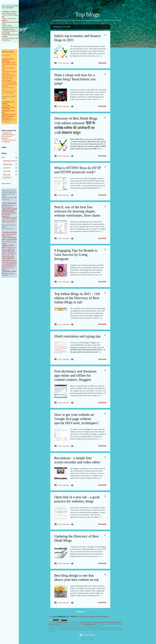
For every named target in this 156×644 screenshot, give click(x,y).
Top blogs (87, 14)
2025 (3, 157)
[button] (105, 35)
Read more (102, 63)
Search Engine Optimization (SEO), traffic (10, 27)
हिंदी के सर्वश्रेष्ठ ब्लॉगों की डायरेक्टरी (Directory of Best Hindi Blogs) (9, 205)
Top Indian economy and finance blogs (9, 76)
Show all (104, 27)
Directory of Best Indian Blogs (8, 60)
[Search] (123, 5)
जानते (11, 266)
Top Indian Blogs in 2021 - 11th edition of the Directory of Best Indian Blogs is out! (77, 298)
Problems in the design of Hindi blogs (9, 248)
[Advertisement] (118, 54)
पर (2, 242)
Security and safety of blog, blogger (9, 32)
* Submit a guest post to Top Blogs (9, 141)
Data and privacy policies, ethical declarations (94, 617)
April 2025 (7, 175)
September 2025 (9, 161)
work (54, 622)
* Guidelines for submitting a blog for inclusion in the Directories (8, 136)
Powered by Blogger (87, 635)
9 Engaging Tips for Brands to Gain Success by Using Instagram (76, 255)
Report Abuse (6, 183)
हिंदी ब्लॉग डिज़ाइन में (8, 245)
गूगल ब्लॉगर (8, 232)
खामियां (4, 247)
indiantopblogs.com (90, 624)
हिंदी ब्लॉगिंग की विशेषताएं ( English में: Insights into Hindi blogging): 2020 (9, 220)
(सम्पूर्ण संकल (5, 260)
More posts (80, 612)
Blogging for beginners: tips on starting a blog (10, 12)
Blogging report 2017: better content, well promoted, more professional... (9, 117)
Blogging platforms (9, 29)
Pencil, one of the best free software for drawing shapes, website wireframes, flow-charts (77, 211)
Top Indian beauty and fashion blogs (9, 72)
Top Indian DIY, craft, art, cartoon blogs (9, 92)
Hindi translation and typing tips (78, 336)
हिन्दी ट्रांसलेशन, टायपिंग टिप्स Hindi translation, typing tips (9, 273)
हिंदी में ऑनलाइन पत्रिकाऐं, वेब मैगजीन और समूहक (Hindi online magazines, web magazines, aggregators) (9, 213)
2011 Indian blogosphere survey (8, 106)
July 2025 (7, 168)
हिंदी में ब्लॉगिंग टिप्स (8, 258)
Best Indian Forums (9, 63)
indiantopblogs (62, 622)
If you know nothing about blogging (9, 268)
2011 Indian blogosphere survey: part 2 (8, 111)
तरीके (12, 253)
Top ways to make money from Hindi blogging (9, 255)
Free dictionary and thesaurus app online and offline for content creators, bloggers (75, 375)
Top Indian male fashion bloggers (7, 80)
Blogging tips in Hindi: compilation (9, 261)
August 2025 (8, 164)
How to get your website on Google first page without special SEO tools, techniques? (76, 419)
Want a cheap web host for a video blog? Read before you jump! (75, 79)
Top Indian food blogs (9, 82)
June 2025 (7, 171)
